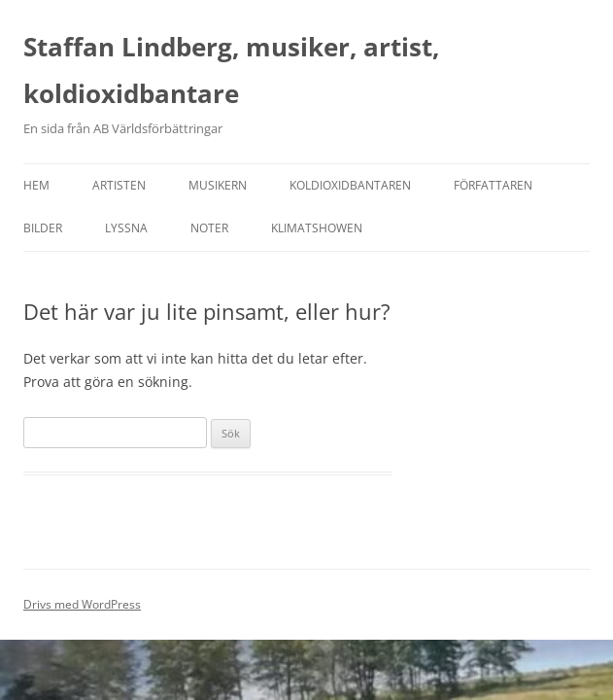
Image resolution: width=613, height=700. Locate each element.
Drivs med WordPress (82, 604)
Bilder (43, 228)
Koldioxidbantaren (350, 185)
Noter (209, 228)
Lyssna (126, 228)
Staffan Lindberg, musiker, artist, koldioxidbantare (231, 70)
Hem (36, 185)
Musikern (218, 185)
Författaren (493, 185)
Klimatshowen (317, 228)
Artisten (119, 185)
